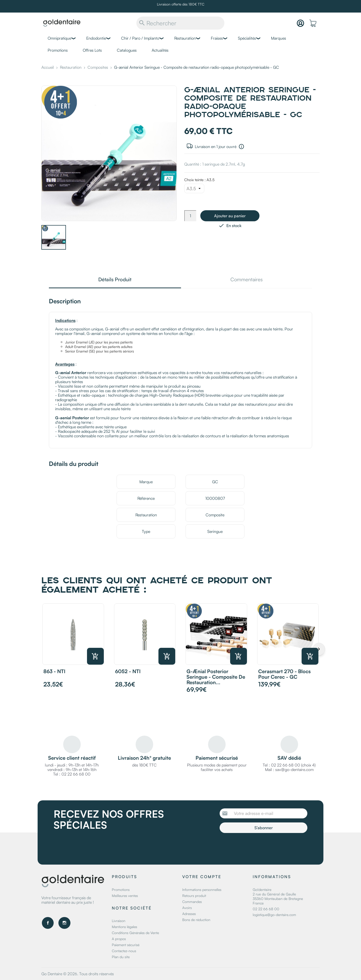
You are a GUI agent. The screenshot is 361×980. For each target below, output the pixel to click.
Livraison (119, 921)
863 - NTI (54, 671)
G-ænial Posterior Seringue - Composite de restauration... (216, 677)
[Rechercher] (180, 23)
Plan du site (121, 957)
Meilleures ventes (125, 896)
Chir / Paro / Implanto (140, 38)
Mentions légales (124, 927)
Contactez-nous (124, 951)
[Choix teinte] (194, 188)
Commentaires (247, 280)
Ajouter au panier (230, 216)
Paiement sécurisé (126, 945)
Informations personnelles (202, 890)
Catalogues (127, 50)
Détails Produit (115, 280)
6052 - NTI (128, 671)
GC (215, 482)
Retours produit (194, 896)
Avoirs (187, 908)
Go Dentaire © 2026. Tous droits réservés (78, 974)
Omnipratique (59, 38)
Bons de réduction (196, 920)
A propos (119, 939)
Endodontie (96, 38)
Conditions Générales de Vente (135, 933)
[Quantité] (190, 216)
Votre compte (202, 877)
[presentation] (261, 847)
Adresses (189, 914)
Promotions (58, 50)
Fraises (217, 38)
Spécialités (247, 38)
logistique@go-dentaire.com (274, 915)
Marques (279, 38)
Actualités (160, 50)
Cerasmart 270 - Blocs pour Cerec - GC (284, 674)
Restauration (185, 38)
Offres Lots (92, 50)
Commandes (192, 902)
